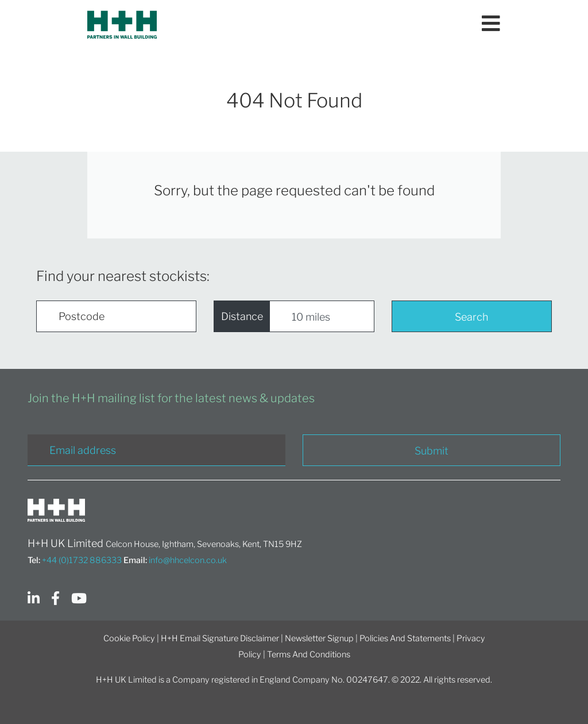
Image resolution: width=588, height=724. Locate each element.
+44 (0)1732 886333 (82, 560)
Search (471, 317)
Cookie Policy (129, 638)
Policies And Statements (405, 638)
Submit (432, 451)
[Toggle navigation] (491, 25)
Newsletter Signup (319, 638)
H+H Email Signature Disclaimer (220, 638)
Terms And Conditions (309, 654)
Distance (242, 316)
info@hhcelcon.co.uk (188, 560)
